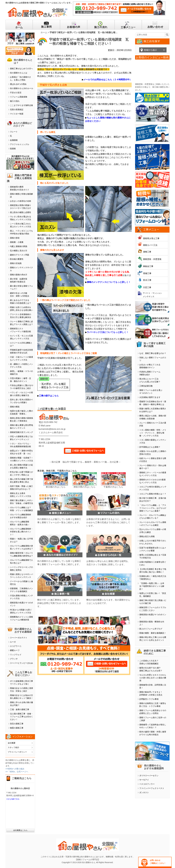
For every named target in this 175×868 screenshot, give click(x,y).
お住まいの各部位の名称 (21, 201)
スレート (14, 132)
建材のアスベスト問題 (20, 255)
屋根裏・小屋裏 (17, 242)
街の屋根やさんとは (19, 73)
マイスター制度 (17, 114)
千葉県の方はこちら (113, 487)
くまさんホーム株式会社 (51, 432)
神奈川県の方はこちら (84, 487)
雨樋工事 (147, 273)
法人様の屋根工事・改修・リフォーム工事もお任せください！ (21, 717)
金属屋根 (14, 140)
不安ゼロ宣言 (16, 93)
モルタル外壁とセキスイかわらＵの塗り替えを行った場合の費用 (153, 678)
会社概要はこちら (20, 830)
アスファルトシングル (20, 144)
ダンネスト (144, 792)
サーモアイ (144, 780)
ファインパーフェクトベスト (152, 788)
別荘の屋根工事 (17, 724)
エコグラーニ (16, 646)
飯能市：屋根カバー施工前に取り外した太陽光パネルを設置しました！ (97, 462)
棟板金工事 (148, 266)
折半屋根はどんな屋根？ (150, 447)
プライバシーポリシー (17, 752)
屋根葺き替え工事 (151, 238)
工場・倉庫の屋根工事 (20, 709)
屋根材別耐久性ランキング (21, 432)
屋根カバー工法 (150, 245)
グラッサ (14, 659)
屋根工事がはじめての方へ (21, 69)
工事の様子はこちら (49, 396)
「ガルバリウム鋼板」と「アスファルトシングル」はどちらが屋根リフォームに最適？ (153, 508)
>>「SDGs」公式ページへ (17, 772)
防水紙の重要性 (17, 259)
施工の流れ (15, 101)
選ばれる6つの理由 (18, 84)
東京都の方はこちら (56, 487)
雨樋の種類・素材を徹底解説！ (153, 633)
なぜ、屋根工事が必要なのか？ (153, 353)
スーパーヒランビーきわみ (21, 663)
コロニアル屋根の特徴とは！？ (153, 494)
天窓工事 (147, 287)
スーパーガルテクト (19, 638)
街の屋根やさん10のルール (22, 88)
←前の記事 (55, 462)
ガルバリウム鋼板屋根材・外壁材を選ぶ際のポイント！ (21, 532)
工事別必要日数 (146, 386)
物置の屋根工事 (17, 728)
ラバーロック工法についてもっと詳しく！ (108, 332)
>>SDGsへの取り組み (15, 769)
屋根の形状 (15, 238)
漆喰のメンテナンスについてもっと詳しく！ (109, 282)
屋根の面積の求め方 (19, 275)
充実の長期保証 (17, 110)
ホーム (44, 32)
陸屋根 (13, 149)
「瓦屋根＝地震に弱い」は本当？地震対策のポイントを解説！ (152, 586)
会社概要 (12, 743)
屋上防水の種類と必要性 (21, 212)
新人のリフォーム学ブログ (151, 629)
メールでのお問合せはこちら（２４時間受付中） (108, 80)
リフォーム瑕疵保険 (19, 97)
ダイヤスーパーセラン (149, 776)
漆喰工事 (147, 252)
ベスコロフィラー (147, 784)
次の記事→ (115, 462)
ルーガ (13, 642)
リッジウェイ (16, 655)
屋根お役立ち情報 (147, 536)
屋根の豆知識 (16, 263)
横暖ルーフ (15, 650)
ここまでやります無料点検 (21, 105)
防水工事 (147, 280)
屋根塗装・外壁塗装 (152, 259)
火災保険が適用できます (150, 397)
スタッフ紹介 (14, 747)
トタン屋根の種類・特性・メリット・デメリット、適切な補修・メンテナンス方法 (153, 433)
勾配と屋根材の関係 (19, 246)
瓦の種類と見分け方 (19, 251)
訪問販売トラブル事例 (149, 699)
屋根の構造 (15, 407)
